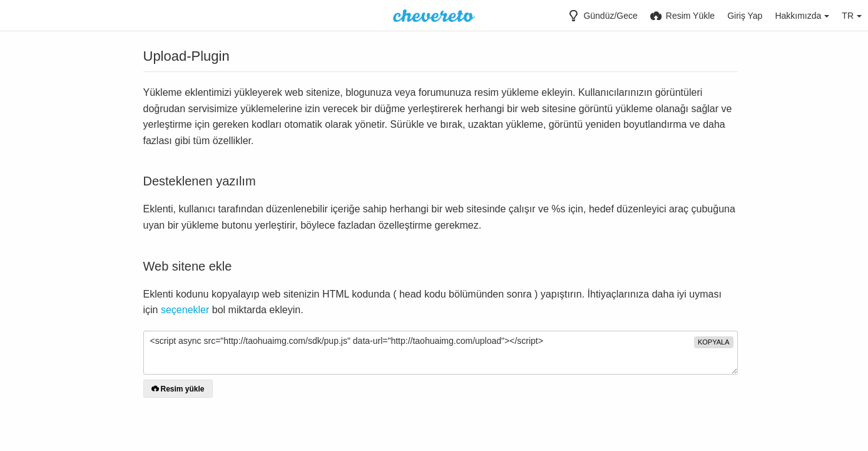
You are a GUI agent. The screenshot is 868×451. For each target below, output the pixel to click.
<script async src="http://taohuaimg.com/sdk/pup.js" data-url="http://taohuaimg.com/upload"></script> (441, 353)
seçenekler (185, 310)
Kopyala (714, 342)
